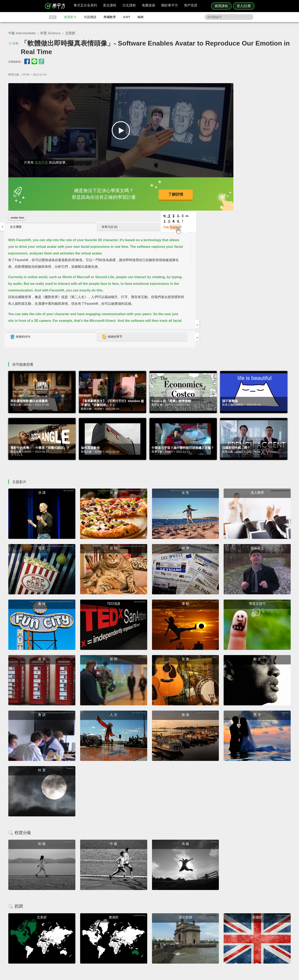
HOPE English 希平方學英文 (114, 901)
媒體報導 (174, 937)
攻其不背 (41, 161)
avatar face (17, 216)
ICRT (127, 17)
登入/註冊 (244, 6)
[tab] (210, 88)
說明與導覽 (195, 929)
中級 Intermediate (22, 33)
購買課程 (221, 6)
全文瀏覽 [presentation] (195, 88)
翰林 (141, 17)
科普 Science (50, 33)
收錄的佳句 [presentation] (200, 198)
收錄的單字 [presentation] (251, 198)
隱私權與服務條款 (200, 926)
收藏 (16, 43)
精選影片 (70, 17)
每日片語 (154, 933)
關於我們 (174, 933)
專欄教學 (110, 17)
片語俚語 (90, 17)
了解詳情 (135, 193)
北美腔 (70, 33)
